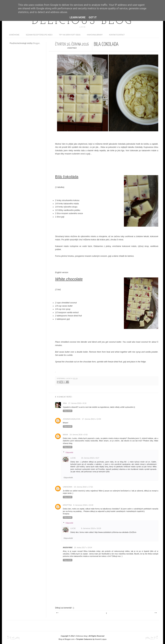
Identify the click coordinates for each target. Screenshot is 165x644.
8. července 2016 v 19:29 (91, 528)
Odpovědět (68, 411)
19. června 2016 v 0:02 (79, 435)
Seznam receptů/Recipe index (39, 35)
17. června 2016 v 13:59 (91, 419)
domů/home (14, 35)
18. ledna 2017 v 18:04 (83, 547)
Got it (93, 17)
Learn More (78, 17)
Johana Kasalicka (72, 419)
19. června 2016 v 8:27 (90, 458)
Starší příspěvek (155, 613)
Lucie (68, 378)
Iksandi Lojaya (101, 639)
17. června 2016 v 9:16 (77, 403)
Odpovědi (69, 452)
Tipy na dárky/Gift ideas (70, 35)
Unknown (68, 487)
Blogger (36, 43)
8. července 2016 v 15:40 (83, 505)
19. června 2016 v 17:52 (83, 487)
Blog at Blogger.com (67, 639)
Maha (65, 435)
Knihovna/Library (95, 35)
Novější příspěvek (57, 613)
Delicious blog (82, 21)
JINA (65, 403)
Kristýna (67, 505)
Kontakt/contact (117, 35)
